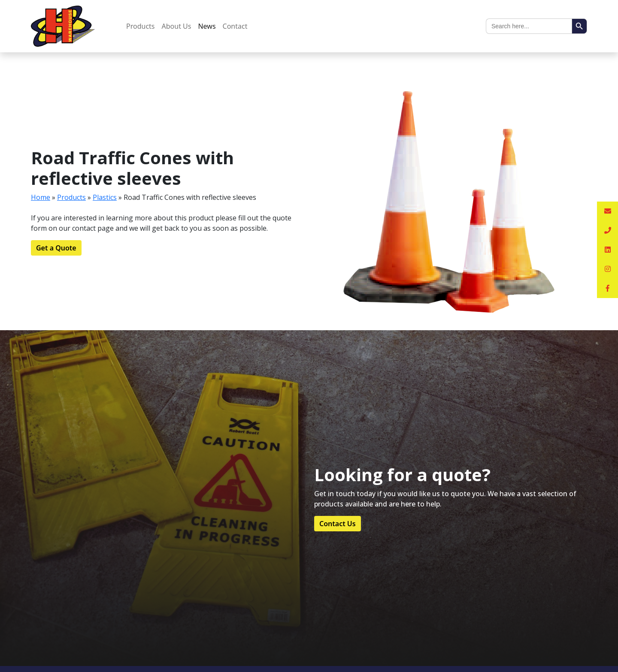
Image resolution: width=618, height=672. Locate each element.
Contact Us (338, 524)
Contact (235, 26)
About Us (177, 26)
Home (41, 197)
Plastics (105, 197)
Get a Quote (56, 248)
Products (141, 26)
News (207, 26)
